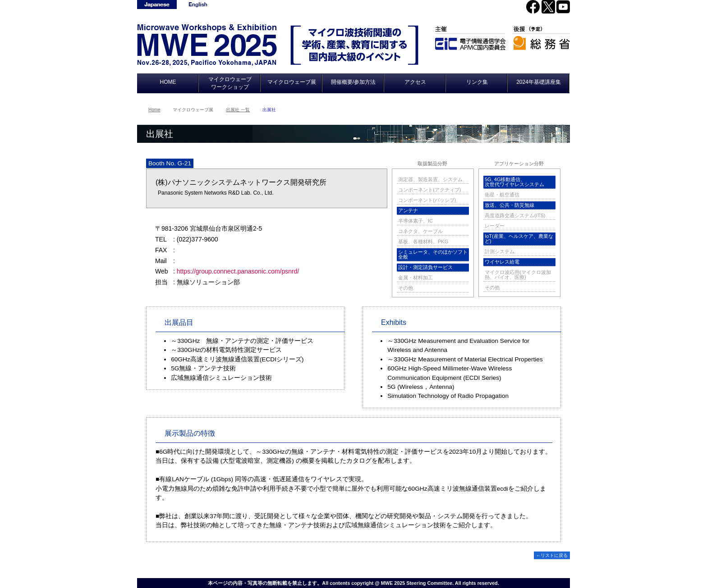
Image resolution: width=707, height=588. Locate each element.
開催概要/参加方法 (353, 82)
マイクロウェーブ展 (292, 82)
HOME (168, 82)
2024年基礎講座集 (539, 82)
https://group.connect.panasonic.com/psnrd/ (238, 271)
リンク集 (477, 82)
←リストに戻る (552, 555)
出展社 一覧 (238, 110)
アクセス (415, 82)
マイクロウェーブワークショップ (230, 83)
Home (154, 110)
